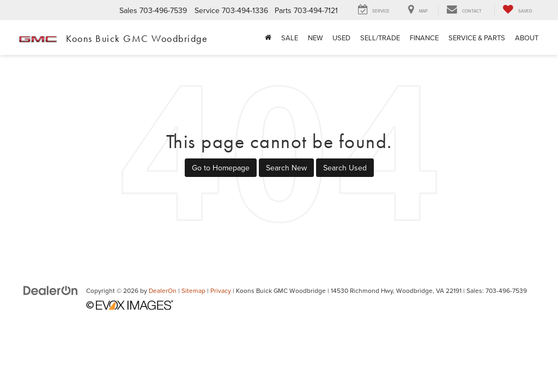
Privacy (221, 290)
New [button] (315, 38)
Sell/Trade (380, 38)
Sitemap (193, 290)
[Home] (268, 38)
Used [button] (341, 38)
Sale (290, 38)
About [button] (527, 38)
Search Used (345, 168)
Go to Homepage (221, 168)
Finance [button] (424, 38)
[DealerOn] (51, 290)
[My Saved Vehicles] (517, 10)
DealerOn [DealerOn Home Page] (163, 290)
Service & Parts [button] (477, 38)
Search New (286, 168)
